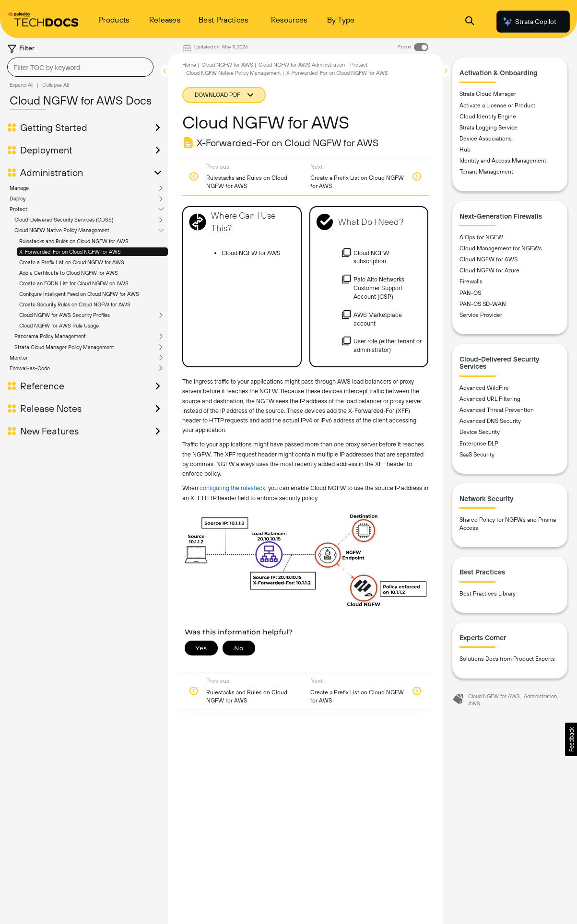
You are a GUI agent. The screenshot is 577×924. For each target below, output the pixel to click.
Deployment (46, 150)
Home (189, 65)
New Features (49, 431)
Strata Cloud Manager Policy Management (64, 347)
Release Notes (51, 409)
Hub (465, 150)
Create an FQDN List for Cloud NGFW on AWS (74, 283)
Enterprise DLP (479, 444)
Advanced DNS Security (490, 421)
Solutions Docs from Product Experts (507, 659)
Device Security (480, 432)
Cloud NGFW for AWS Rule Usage (59, 326)
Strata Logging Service (489, 128)
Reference (42, 386)
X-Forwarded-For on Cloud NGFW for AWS (70, 252)
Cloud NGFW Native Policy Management (62, 230)
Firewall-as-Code (30, 368)
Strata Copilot (529, 22)
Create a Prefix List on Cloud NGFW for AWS (72, 262)
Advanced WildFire (484, 388)
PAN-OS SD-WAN (483, 304)
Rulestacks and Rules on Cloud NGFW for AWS (74, 241)
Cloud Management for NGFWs (501, 248)
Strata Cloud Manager (488, 94)
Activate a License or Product (497, 105)
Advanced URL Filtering (490, 399)
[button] (571, 739)
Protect (18, 209)
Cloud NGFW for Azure (489, 270)
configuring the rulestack (232, 488)
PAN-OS (470, 293)
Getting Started (54, 128)
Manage (19, 188)
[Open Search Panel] (470, 22)
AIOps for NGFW (481, 237)
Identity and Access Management (503, 161)
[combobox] (80, 67)
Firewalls (471, 281)
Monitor (19, 358)
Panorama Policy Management (50, 336)
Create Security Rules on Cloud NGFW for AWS (75, 304)
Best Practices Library (488, 594)
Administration (52, 173)
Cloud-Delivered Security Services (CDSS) (64, 220)
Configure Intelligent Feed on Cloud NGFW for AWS (79, 294)
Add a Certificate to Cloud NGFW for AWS (69, 273)
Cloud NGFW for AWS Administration (302, 65)
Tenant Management (486, 172)
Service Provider (481, 315)
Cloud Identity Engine (488, 117)
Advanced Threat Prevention (497, 410)
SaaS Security (477, 455)
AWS (474, 703)
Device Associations (486, 139)
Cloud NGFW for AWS (227, 65)
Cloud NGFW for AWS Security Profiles (65, 315)
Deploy (18, 199)
